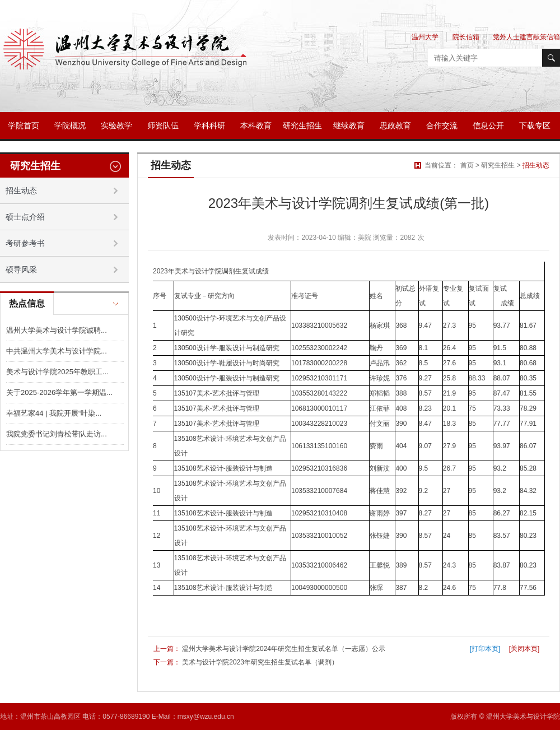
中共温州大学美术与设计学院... (57, 351)
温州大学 (425, 37)
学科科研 (209, 125)
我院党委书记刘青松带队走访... (57, 434)
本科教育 (256, 125)
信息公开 (488, 125)
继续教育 (349, 125)
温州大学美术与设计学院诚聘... (57, 330)
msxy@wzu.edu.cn (206, 717)
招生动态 (536, 165)
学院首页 (24, 125)
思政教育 (395, 125)
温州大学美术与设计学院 (523, 717)
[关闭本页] (524, 649)
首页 (467, 165)
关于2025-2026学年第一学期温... (59, 392)
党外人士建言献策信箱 (526, 37)
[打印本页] (485, 649)
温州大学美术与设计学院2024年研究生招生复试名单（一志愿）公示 (284, 649)
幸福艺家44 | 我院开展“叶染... (54, 413)
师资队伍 (163, 125)
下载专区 (535, 125)
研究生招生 (302, 125)
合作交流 (442, 125)
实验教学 (116, 125)
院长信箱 (466, 37)
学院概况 (70, 125)
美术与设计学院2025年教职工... (57, 372)
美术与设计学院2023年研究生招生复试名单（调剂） (260, 662)
